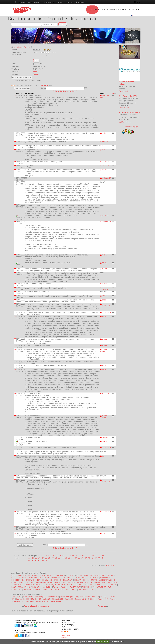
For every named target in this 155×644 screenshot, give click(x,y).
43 (96, 558)
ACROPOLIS (16, 576)
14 (77, 556)
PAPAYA (97, 585)
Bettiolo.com (124, 108)
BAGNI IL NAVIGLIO (97, 576)
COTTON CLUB (93, 578)
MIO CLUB (30, 585)
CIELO (70, 578)
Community (89, 10)
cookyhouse (106, 313)
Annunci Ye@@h (132, 127)
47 (33, 561)
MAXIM (97, 583)
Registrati (80, 2)
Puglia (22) (69, 600)
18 (90, 556)
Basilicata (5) (29, 597)
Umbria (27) (30, 602)
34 (66, 558)
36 (73, 558)
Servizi (60, 2)
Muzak (104, 269)
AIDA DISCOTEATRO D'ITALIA (34, 576)
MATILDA (89, 583)
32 (59, 558)
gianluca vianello (104, 351)
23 (30, 558)
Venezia (36, 72)
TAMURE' (64, 588)
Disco (62, 10)
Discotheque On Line (22, 48)
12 (70, 556)
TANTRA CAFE (75, 588)
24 (33, 558)
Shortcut (22, 2)
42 (93, 558)
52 (49, 561)
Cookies (64, 638)
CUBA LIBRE (105, 578)
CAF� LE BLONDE (19, 578)
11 (67, 556)
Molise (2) (47, 600)
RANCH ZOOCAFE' (19, 588)
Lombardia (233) (23, 600)
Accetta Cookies (103, 642)
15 (80, 556)
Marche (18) (36, 600)
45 (102, 558)
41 (89, 558)
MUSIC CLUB (72, 585)
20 (96, 556)
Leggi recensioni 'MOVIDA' (22, 78)
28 (46, 558)
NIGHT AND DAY (86, 585)
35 (69, 558)
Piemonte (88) (58, 600)
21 (100, 556)
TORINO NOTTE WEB (32, 590)
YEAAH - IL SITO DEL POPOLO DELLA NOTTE (59, 590)
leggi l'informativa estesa (87, 642)
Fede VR (105, 166)
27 (43, 558)
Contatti (129, 10)
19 (93, 556)
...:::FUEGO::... (106, 289)
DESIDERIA (16, 581)
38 (79, 558)
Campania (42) (53, 597)
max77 (104, 146)
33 (63, 558)
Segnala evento (50, 2)
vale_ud (104, 442)
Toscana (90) (103, 600)
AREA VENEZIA (82, 576)
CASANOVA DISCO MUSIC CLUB (53, 578)
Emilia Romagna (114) (69, 597)
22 (103, 556)
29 (50, 558)
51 (46, 561)
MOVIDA (45, 86)
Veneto (36, 75)
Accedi (70, 2)
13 (73, 556)
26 (40, 558)
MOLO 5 (40, 585)
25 (36, 558)
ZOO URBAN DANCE (86, 590)
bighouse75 (106, 179)
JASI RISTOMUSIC (106, 581)
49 (40, 561)
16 (83, 556)
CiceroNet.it (124, 92)
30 (53, 558)
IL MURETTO (92, 581)
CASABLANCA (33, 578)
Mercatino (102, 10)
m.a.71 (104, 150)
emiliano (104, 162)
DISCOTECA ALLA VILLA (31, 581)
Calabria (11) (40, 597)
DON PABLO (47, 581)
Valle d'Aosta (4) (43, 602)
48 (36, 561)
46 (30, 561)
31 (56, 558)
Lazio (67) (104, 597)
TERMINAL (87, 588)
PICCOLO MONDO (109, 585)
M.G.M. (58, 583)
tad (102, 456)
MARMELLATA (78, 583)
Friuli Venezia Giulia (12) (89, 597)
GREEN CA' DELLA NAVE (63, 581)
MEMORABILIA (19, 585)
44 (99, 558)
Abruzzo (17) (17, 597)
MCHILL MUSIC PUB (110, 583)
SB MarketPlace (125, 122)
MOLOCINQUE (50, 585)
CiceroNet (116, 10)
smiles (104, 134)
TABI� (56, 588)
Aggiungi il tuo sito (35, 2)
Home (137, 2)
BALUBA (110, 576)
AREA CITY (70, 576)
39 (83, 558)
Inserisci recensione (22, 89)
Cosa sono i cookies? (117, 642)
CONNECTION (79, 578)
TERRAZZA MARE (99, 588)
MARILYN (67, 583)
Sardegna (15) (81, 600)
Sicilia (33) (92, 600)
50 (43, 561)
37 (76, 558)
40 (86, 558)
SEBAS (104, 142)
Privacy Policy (66, 636)
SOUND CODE (33, 588)
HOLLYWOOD (80, 581)
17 (86, 556)
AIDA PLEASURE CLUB (56, 576)
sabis (103, 300)
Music (75, 10)
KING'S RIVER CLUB (25, 583)
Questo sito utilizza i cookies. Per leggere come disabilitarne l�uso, (55, 642)
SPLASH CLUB (46, 588)
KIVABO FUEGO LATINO (44, 583)
